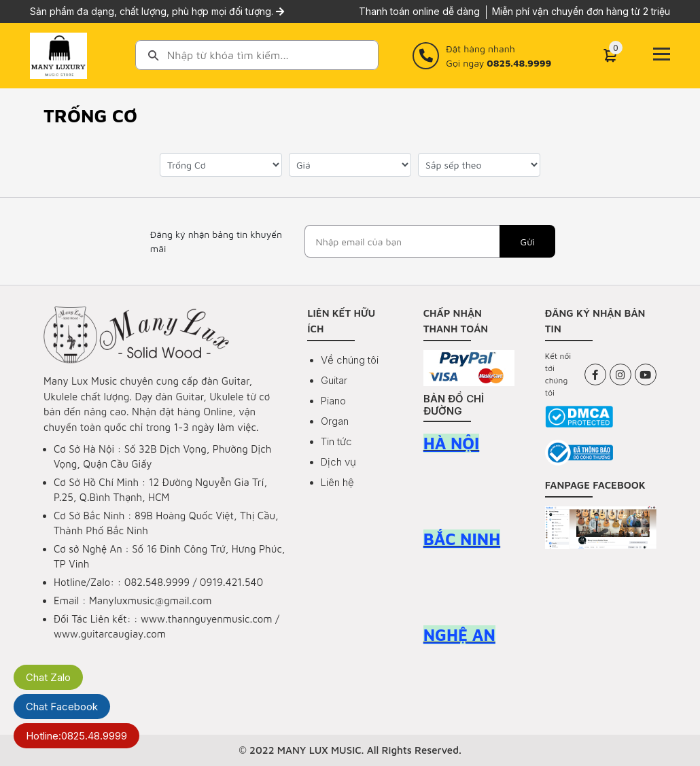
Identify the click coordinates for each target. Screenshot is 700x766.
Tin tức (336, 441)
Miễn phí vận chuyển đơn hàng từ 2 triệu (581, 11)
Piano (333, 401)
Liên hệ (337, 482)
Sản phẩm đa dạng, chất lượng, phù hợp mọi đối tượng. (157, 11)
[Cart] (610, 56)
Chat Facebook (62, 707)
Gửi (528, 242)
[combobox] (257, 55)
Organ (335, 421)
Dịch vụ (338, 462)
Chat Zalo (48, 677)
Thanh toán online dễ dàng (419, 11)
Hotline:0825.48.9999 (76, 736)
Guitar (334, 380)
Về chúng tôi (350, 360)
